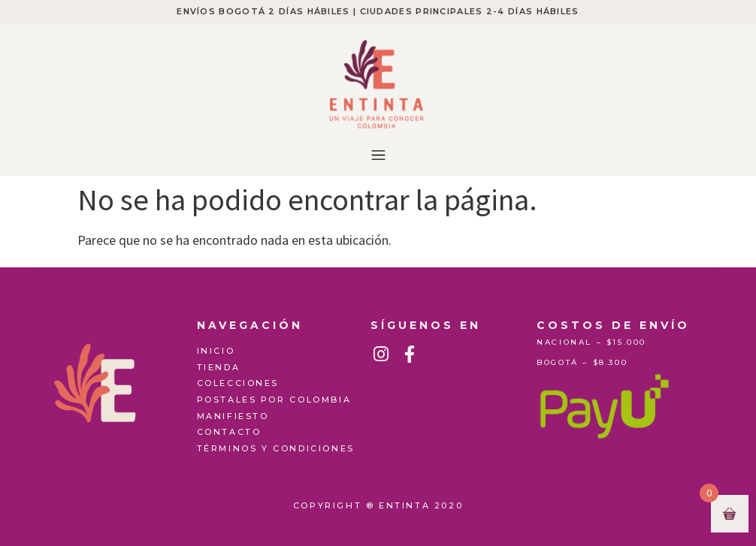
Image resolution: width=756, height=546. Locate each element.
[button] (378, 156)
